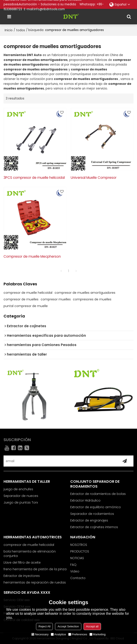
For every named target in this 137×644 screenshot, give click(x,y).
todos (21, 30)
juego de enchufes (18, 489)
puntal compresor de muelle (26, 306)
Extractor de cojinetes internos (94, 527)
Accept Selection (68, 626)
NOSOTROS (79, 545)
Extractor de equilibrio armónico (96, 507)
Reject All (44, 626)
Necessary (40, 634)
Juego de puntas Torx (21, 502)
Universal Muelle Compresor (94, 178)
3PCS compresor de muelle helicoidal (34, 178)
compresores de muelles (92, 299)
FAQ (73, 565)
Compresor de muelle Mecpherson (32, 256)
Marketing (98, 634)
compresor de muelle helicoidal (28, 293)
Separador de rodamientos (92, 514)
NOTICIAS (77, 558)
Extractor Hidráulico (85, 500)
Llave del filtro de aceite (22, 562)
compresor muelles (56, 299)
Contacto (78, 578)
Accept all (92, 626)
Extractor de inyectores (22, 576)
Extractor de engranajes (89, 520)
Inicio (9, 30)
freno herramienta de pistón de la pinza (35, 569)
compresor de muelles (21, 299)
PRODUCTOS (80, 551)
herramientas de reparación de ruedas (35, 582)
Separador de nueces (21, 496)
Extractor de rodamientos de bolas (98, 494)
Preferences (78, 634)
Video (75, 571)
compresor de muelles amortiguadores (85, 293)
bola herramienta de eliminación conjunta (30, 554)
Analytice (58, 634)
